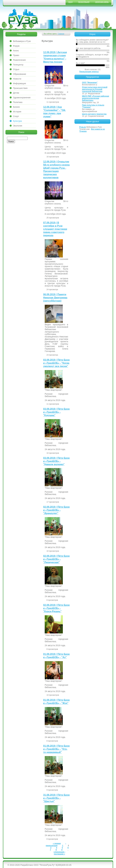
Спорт (16, 116)
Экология (18, 126)
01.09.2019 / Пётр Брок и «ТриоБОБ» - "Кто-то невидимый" (56, 749)
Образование (20, 74)
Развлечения (19, 60)
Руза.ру (83, 127)
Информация (19, 83)
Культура (17, 121)
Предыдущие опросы (89, 72)
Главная (61, 34)
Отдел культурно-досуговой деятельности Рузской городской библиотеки (95, 89)
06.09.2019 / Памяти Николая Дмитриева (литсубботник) (55, 298)
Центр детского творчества (94, 114)
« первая (57, 843)
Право (16, 55)
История (17, 112)
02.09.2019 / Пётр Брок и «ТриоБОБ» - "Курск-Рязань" (56, 608)
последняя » (59, 854)
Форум (16, 46)
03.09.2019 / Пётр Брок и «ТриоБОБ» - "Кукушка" (56, 412)
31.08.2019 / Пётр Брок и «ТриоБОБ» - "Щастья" (56, 798)
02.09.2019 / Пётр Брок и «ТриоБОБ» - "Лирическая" (56, 559)
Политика (18, 102)
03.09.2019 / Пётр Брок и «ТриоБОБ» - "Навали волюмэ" (56, 461)
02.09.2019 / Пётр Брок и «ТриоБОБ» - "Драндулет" (56, 510)
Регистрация (84, 2)
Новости (17, 79)
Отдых (16, 69)
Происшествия (20, 88)
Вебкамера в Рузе (22, 41)
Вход (70, 2)
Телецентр (18, 65)
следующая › (59, 852)
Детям (16, 93)
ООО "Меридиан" (90, 83)
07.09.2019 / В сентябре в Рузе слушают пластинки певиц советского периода (55, 229)
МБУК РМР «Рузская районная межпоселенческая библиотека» (96, 98)
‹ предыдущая (56, 845)
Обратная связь (102, 2)
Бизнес (16, 107)
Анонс (16, 51)
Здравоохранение (22, 98)
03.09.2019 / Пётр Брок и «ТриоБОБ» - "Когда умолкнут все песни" (56, 363)
